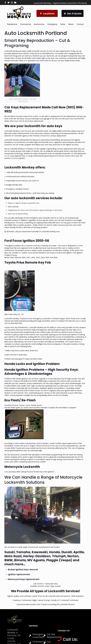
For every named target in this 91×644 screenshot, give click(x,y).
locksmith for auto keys (43, 126)
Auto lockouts (13, 207)
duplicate (50, 151)
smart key (34, 53)
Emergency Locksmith (39, 636)
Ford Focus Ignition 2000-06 (27, 241)
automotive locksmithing (50, 140)
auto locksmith (37, 131)
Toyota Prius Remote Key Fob (28, 262)
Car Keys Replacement (61, 51)
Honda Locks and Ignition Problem (32, 364)
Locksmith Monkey (13, 631)
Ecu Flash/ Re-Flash (20, 400)
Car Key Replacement (54, 636)
